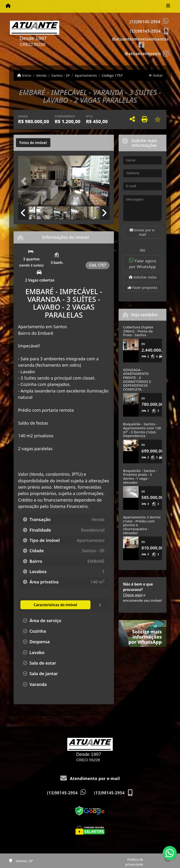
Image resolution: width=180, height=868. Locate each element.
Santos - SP (61, 75)
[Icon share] (140, 42)
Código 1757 (112, 75)
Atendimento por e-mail (90, 779)
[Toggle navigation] (168, 6)
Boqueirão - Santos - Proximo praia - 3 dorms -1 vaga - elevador (140, 476)
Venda (41, 75)
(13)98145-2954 (145, 22)
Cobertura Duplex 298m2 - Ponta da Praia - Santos (138, 331)
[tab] (33, 143)
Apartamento (86, 75)
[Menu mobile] (8, 6)
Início (24, 75)
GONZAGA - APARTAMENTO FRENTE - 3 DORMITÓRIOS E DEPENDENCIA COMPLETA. (137, 380)
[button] (25, 181)
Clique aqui (133, 595)
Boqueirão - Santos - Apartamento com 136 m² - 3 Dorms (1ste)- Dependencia (142, 430)
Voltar (156, 75)
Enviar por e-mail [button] (142, 232)
